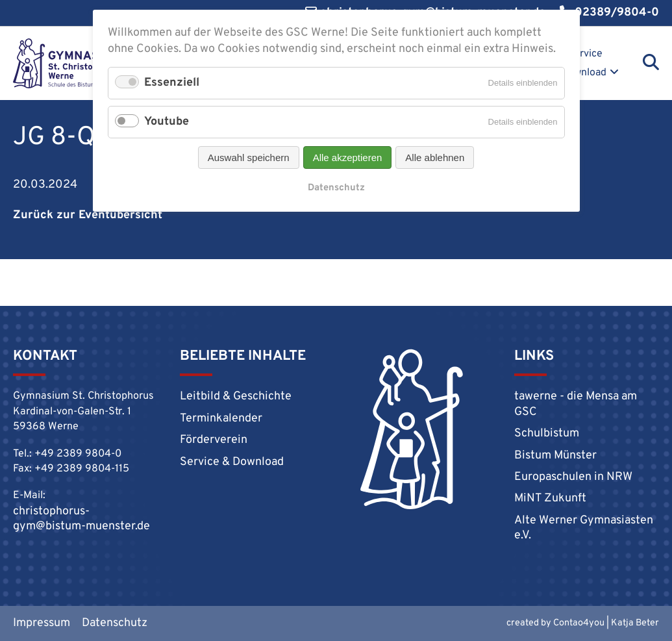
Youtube (167, 122)
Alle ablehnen (435, 157)
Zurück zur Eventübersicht (88, 215)
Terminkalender (221, 419)
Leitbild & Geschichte (236, 396)
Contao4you (579, 623)
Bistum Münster (555, 456)
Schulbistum (547, 434)
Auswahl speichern (249, 157)
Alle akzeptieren (348, 157)
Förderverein (214, 440)
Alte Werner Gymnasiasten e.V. (584, 528)
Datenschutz (115, 623)
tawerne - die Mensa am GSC (576, 404)
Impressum (42, 623)
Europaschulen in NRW (573, 477)
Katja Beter (635, 623)
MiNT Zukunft (550, 498)
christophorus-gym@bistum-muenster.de (81, 519)
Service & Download (579, 63)
